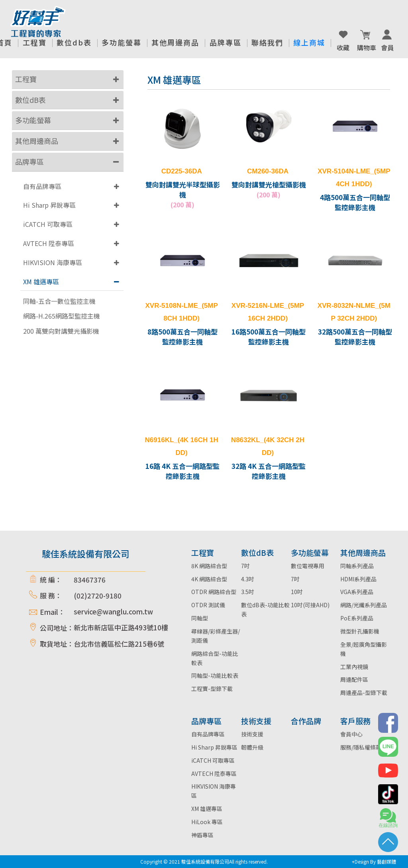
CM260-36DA (268, 171)
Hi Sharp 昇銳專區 (49, 205)
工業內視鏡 (354, 667)
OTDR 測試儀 (208, 605)
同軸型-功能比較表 (215, 675)
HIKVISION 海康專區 (53, 262)
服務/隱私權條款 (361, 747)
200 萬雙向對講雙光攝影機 (61, 331)
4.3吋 (248, 579)
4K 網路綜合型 (209, 579)
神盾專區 (202, 835)
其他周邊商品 (37, 141)
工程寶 (26, 79)
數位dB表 (30, 100)
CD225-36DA (182, 171)
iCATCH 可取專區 (48, 224)
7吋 (245, 566)
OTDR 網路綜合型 (214, 592)
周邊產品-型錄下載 (364, 693)
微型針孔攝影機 (360, 631)
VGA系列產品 (357, 592)
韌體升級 (252, 747)
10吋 (297, 592)
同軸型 (200, 618)
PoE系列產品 (357, 618)
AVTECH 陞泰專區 (49, 243)
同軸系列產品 (357, 566)
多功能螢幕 (33, 120)
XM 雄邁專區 (41, 281)
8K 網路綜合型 (209, 566)
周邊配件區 (354, 679)
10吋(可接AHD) (310, 605)
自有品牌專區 (42, 186)
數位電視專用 (308, 566)
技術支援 (252, 734)
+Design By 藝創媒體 (374, 861)
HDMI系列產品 (358, 579)
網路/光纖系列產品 (364, 605)
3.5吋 (248, 592)
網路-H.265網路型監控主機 (62, 316)
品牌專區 (29, 161)
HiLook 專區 (207, 822)
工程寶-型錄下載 (212, 689)
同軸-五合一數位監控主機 (59, 301)
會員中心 (351, 734)
